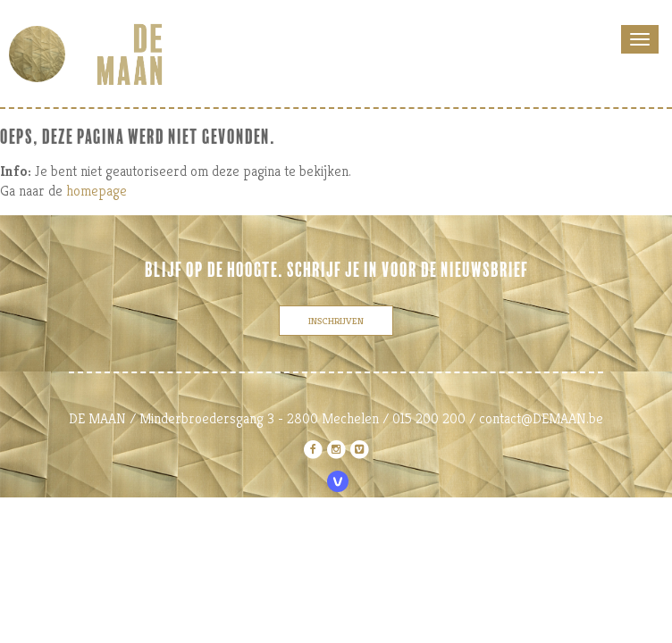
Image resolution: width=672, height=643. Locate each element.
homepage (97, 191)
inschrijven (336, 321)
